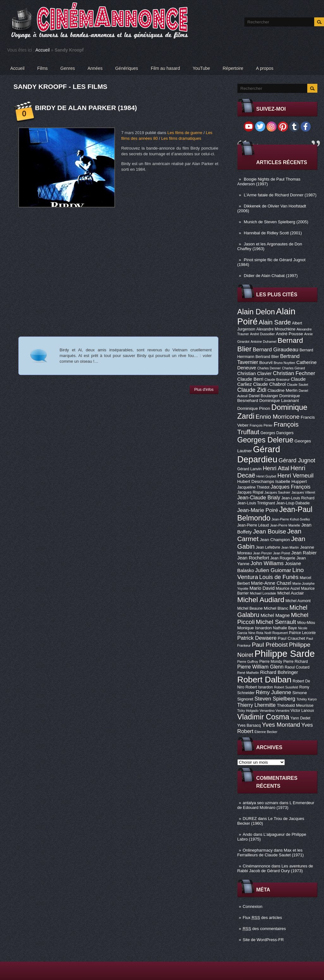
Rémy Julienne (273, 692)
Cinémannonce (257, 866)
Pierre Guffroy (248, 662)
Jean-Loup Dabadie (293, 503)
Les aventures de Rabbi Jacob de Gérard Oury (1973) (275, 868)
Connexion (253, 906)
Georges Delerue (265, 440)
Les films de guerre (185, 133)
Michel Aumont (298, 601)
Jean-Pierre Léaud (253, 525)
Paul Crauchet (292, 638)
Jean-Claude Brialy (259, 497)
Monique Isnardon (255, 628)
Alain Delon (256, 312)
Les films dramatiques (181, 138)
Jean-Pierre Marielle (285, 525)
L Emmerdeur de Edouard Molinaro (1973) (276, 805)
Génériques (126, 68)
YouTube (201, 68)
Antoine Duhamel (264, 342)
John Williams (267, 563)
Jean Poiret (282, 553)
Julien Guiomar (273, 570)
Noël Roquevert (276, 633)
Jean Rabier (304, 553)
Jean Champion (275, 540)
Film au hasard (165, 68)
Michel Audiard (261, 600)
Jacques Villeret (303, 492)
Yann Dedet (300, 718)
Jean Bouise (269, 531)
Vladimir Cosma (263, 717)
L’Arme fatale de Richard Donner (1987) (280, 195)
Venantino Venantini (274, 711)
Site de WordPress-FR (263, 940)
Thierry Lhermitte (257, 705)
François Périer (261, 425)
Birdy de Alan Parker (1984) (86, 108)
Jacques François (290, 487)
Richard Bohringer (279, 672)
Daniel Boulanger (263, 396)
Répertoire (233, 68)
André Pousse (290, 334)
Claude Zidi (252, 390)
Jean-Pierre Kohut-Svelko (291, 519)
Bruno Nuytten (284, 363)
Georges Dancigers (277, 433)
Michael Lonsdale (263, 593)
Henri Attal (276, 468)
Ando (248, 834)
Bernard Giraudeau (276, 350)
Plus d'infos (204, 390)
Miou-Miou (306, 623)
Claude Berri (251, 379)
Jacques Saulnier (278, 492)
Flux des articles (262, 918)
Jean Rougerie (283, 558)
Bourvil (266, 363)
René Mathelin (248, 673)
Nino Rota (256, 633)
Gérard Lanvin (250, 469)
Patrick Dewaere (257, 638)
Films (43, 68)
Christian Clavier (255, 373)
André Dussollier (262, 334)
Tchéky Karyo (307, 699)
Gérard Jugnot (297, 460)
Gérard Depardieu (259, 454)
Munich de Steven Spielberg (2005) (276, 222)
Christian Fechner (294, 373)
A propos (265, 68)
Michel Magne (275, 615)
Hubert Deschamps (256, 481)
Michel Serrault (276, 622)
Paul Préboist (270, 645)
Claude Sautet (297, 385)
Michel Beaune (250, 608)
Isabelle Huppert (291, 481)
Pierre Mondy (271, 662)
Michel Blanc (276, 608)
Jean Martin (290, 547)
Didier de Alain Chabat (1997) (271, 276)
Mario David (262, 588)
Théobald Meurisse (295, 705)
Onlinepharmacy (258, 850)
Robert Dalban (265, 680)
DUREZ (250, 819)
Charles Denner (269, 368)
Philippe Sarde (285, 653)
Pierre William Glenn (261, 667)
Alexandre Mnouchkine (276, 329)
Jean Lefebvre (268, 547)
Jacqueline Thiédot (254, 487)
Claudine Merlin (282, 390)
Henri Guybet (266, 476)
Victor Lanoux (302, 711)
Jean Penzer (262, 553)
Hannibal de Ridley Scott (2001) (273, 233)
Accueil (43, 50)
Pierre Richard (296, 662)
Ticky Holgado (248, 711)
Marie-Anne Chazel (271, 583)
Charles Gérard (293, 368)
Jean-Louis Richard (298, 498)
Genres (68, 68)
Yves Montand (281, 725)
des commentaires (264, 929)
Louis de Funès (279, 577)
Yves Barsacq (249, 725)
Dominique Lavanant (279, 401)
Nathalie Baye (285, 628)
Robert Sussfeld (286, 687)
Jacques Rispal (250, 492)
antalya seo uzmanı (261, 803)
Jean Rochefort (253, 558)
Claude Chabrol (269, 384)
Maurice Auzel (288, 589)
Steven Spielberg (275, 699)
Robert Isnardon (259, 687)
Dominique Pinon (254, 408)
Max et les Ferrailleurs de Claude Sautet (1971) (271, 853)
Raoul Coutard (297, 667)
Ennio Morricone (278, 417)
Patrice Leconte (302, 633)
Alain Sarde (275, 322)
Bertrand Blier (267, 357)
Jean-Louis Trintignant (256, 503)
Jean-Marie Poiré (258, 510)
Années (95, 68)
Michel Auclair (290, 593)
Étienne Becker (266, 732)
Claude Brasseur (277, 379)
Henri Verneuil (295, 476)
